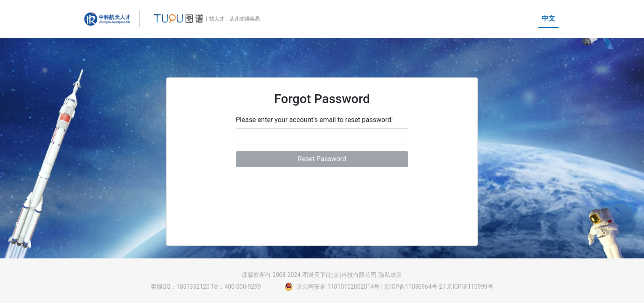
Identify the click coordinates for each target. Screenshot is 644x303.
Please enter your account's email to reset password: (314, 120)
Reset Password (322, 159)
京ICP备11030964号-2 (413, 287)
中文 (548, 18)
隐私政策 (390, 275)
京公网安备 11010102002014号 (338, 287)
